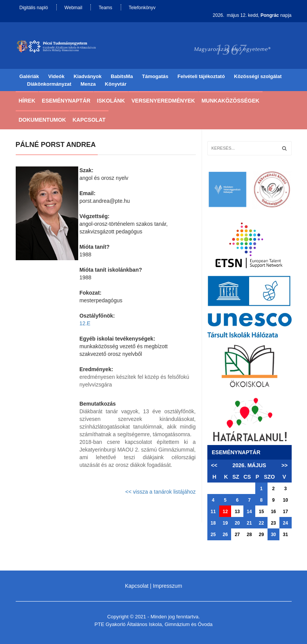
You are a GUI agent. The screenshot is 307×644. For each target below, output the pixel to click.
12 (225, 512)
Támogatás (155, 76)
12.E (85, 323)
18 (213, 523)
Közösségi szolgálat (258, 76)
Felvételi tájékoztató (201, 76)
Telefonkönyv (142, 8)
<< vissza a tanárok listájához (161, 492)
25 (213, 535)
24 (285, 523)
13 (237, 512)
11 (213, 512)
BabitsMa (122, 76)
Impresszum (167, 586)
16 (273, 512)
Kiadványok (88, 76)
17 (285, 512)
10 (285, 500)
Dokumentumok (43, 120)
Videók (56, 76)
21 (249, 523)
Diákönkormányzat (49, 84)
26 (225, 535)
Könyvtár (116, 84)
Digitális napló (34, 8)
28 (249, 535)
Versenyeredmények (163, 101)
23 (273, 523)
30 (273, 535)
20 (237, 523)
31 (285, 535)
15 (261, 512)
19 (225, 523)
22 (261, 523)
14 (249, 512)
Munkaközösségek (231, 101)
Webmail (73, 8)
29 (261, 535)
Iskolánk (111, 101)
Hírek (27, 101)
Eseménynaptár (66, 101)
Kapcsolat (89, 120)
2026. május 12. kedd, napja (252, 15)
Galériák (29, 76)
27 (237, 535)
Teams (105, 8)
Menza (88, 84)
